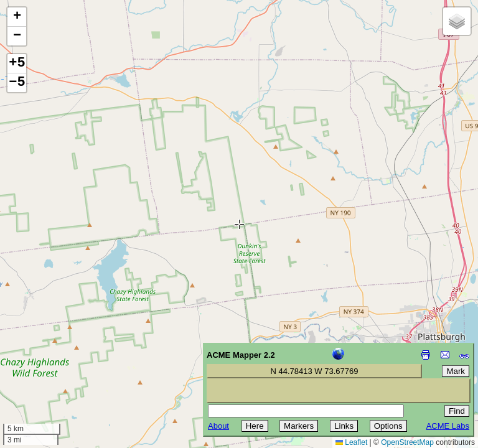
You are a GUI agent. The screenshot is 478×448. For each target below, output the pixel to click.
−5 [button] (17, 83)
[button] (17, 17)
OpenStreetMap (407, 442)
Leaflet (351, 442)
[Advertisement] (66, 360)
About (218, 426)
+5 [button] (17, 63)
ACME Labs (448, 426)
